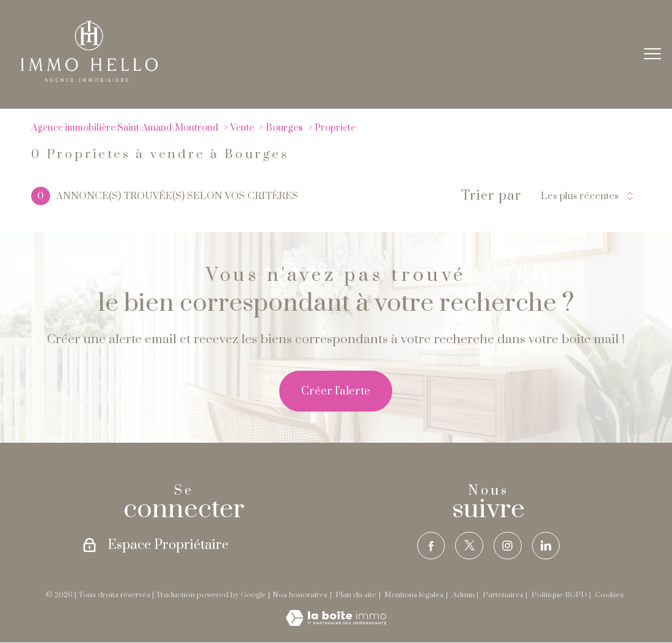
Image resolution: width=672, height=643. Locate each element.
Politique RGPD (559, 596)
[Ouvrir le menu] (652, 54)
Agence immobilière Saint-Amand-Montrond (125, 128)
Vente (242, 128)
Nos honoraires (300, 596)
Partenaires (503, 596)
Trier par (491, 196)
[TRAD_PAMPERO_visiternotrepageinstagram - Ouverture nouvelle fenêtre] (508, 546)
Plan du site (356, 596)
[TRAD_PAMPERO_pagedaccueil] (89, 78)
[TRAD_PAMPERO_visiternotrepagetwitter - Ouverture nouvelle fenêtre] (469, 546)
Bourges (284, 128)
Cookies (609, 596)
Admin (463, 596)
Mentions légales (414, 596)
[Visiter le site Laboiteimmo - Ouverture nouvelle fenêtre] (336, 624)
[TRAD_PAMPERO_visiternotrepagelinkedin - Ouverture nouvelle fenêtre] (547, 546)
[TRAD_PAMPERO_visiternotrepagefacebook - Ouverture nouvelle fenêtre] (429, 546)
